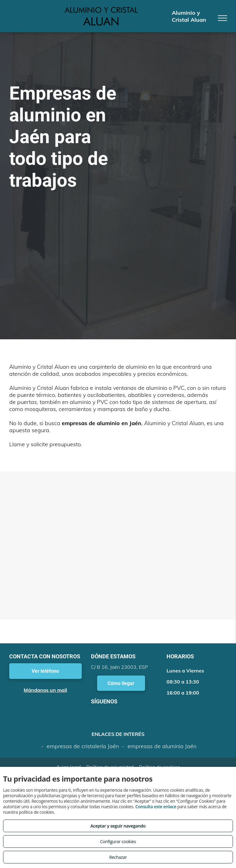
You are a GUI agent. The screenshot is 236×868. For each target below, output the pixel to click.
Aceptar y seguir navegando (118, 826)
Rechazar (118, 857)
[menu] (222, 18)
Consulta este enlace (156, 807)
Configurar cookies (118, 841)
